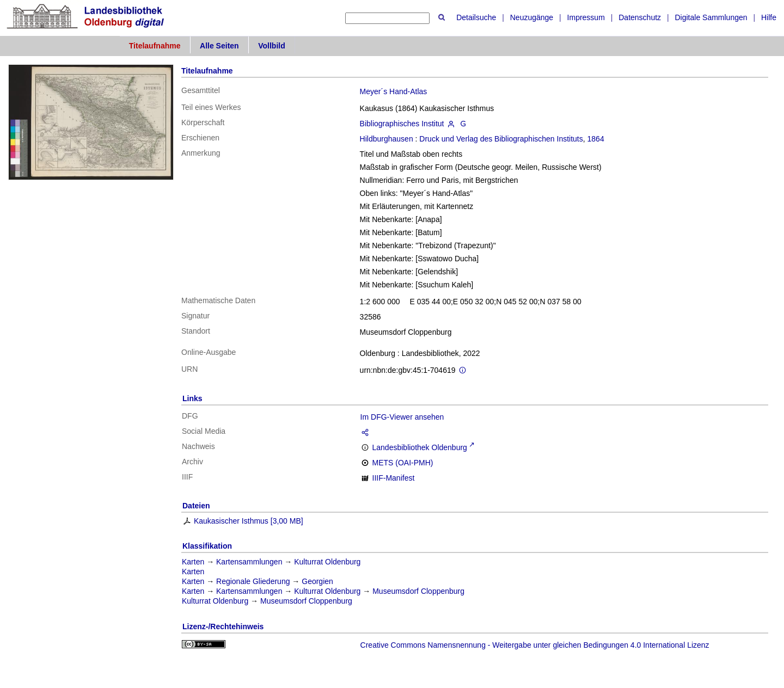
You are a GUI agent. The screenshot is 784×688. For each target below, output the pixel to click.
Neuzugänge (532, 17)
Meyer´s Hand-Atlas (394, 91)
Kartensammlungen (249, 562)
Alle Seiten (219, 46)
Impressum (586, 17)
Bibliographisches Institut (402, 124)
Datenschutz (640, 17)
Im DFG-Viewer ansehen (402, 417)
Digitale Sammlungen (711, 17)
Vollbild (272, 46)
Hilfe (769, 17)
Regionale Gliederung (253, 581)
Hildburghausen (387, 139)
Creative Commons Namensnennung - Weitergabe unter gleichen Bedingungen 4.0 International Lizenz (535, 645)
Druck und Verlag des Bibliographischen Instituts (501, 139)
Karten (193, 562)
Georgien (317, 581)
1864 (596, 139)
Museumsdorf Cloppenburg (418, 591)
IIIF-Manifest (394, 478)
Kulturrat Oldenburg (327, 562)
